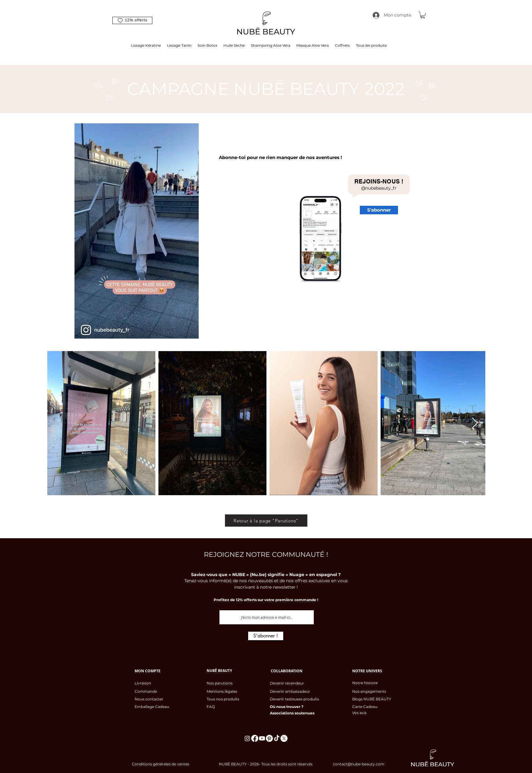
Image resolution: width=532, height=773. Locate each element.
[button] (132, 20)
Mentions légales (222, 691)
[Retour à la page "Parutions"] (266, 521)
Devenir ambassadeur (290, 691)
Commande (146, 691)
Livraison (143, 683)
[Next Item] (475, 423)
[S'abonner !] (266, 636)
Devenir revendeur (287, 683)
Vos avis (359, 713)
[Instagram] (247, 738)
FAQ (211, 707)
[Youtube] (262, 738)
